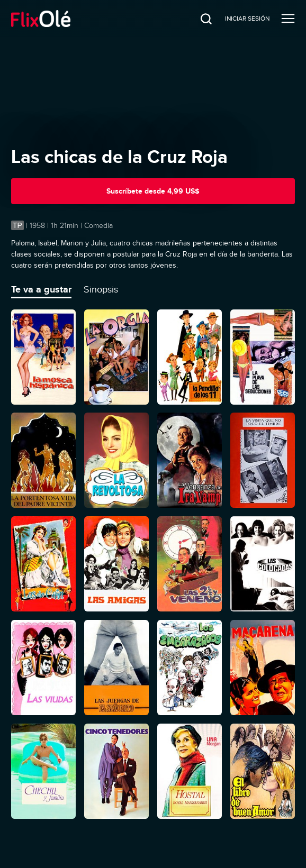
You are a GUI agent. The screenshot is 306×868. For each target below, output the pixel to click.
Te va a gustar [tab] (41, 289)
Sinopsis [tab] (101, 289)
